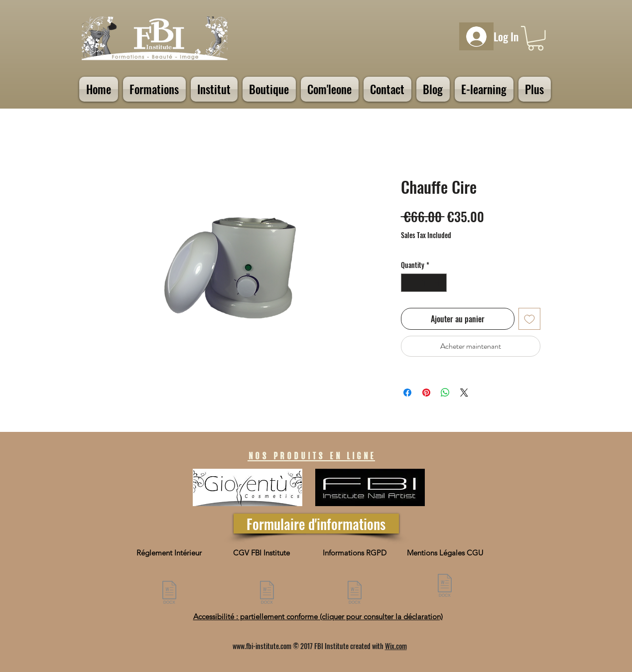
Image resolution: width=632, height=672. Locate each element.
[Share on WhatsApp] (445, 393)
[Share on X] (464, 393)
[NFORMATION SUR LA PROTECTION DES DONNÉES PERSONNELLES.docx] (355, 594)
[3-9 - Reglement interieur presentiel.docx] (169, 594)
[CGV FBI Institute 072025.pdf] (267, 594)
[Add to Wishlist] (529, 319)
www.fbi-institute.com (262, 646)
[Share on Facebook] (407, 393)
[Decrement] (409, 283)
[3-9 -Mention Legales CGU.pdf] (445, 587)
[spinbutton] (424, 283)
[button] (536, 38)
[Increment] (439, 283)
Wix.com (396, 646)
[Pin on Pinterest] (426, 393)
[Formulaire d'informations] (316, 524)
